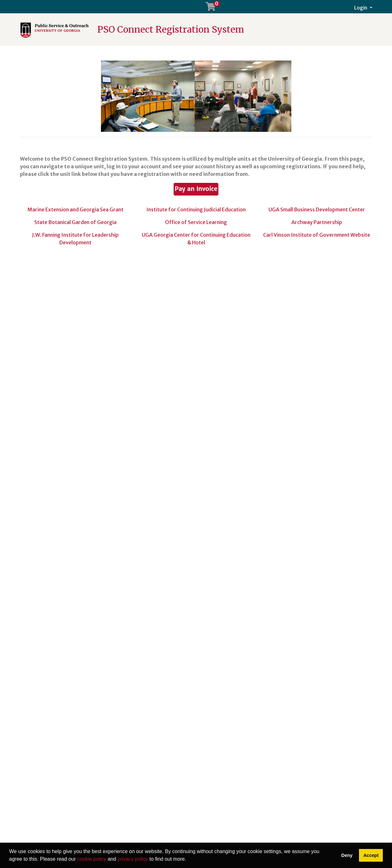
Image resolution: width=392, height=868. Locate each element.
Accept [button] (371, 855)
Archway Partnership (317, 222)
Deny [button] (347, 855)
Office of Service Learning (196, 222)
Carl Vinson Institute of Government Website (317, 235)
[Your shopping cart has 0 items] (211, 8)
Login (361, 8)
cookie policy (92, 859)
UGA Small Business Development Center (317, 209)
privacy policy (133, 859)
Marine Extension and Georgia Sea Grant (76, 209)
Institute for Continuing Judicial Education (196, 209)
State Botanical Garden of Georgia (75, 222)
